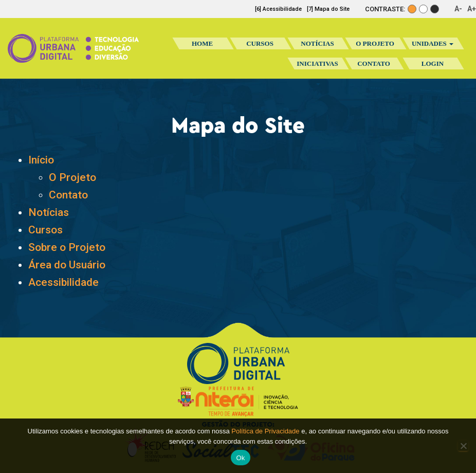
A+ (472, 9)
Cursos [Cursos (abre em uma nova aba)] (45, 230)
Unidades (433, 43)
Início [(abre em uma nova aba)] (41, 160)
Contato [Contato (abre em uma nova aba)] (68, 195)
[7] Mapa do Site (328, 9)
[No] (463, 446)
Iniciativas (317, 67)
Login (433, 63)
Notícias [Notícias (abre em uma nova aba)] (49, 212)
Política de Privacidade (265, 431)
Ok (240, 458)
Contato (374, 63)
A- (458, 9)
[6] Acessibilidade (278, 9)
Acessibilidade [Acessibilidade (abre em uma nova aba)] (63, 282)
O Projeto (375, 43)
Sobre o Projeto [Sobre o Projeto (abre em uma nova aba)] (67, 247)
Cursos (260, 43)
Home (202, 43)
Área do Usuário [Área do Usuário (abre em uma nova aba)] (67, 265)
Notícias (317, 43)
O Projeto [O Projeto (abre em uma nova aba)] (72, 177)
